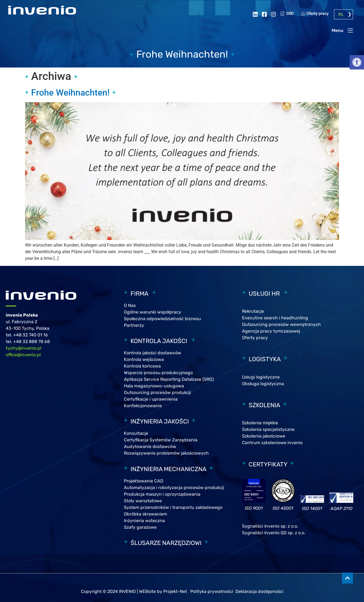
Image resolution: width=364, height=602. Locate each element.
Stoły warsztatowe (143, 501)
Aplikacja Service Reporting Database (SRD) (169, 379)
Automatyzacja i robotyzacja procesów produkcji (174, 488)
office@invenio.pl (23, 355)
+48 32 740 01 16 (31, 335)
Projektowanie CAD (144, 481)
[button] (357, 62)
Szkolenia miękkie (260, 423)
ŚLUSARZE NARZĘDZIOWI (166, 543)
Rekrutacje (253, 311)
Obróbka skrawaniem (146, 514)
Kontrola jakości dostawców (153, 353)
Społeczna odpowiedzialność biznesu (162, 319)
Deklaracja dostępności (259, 591)
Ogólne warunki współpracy (153, 312)
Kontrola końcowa (142, 366)
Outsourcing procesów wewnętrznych (281, 324)
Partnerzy (134, 325)
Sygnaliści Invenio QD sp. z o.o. (274, 533)
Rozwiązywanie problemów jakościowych (166, 453)
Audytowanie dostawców (150, 446)
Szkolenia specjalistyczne (268, 429)
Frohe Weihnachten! (70, 93)
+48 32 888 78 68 (32, 342)
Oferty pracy (255, 338)
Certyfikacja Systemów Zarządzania (161, 440)
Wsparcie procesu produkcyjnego (158, 373)
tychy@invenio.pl (24, 348)
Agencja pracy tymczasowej (271, 331)
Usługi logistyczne (261, 377)
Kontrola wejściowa (144, 359)
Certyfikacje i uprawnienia (151, 399)
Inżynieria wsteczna (144, 521)
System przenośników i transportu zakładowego (173, 507)
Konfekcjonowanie (143, 406)
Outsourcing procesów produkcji (157, 392)
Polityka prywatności (212, 591)
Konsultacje (136, 433)
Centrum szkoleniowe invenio (272, 443)
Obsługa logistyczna (263, 384)
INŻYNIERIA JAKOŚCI (160, 421)
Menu (338, 30)
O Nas (130, 305)
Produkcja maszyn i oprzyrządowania (162, 494)
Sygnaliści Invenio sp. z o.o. (271, 526)
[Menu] (350, 30)
